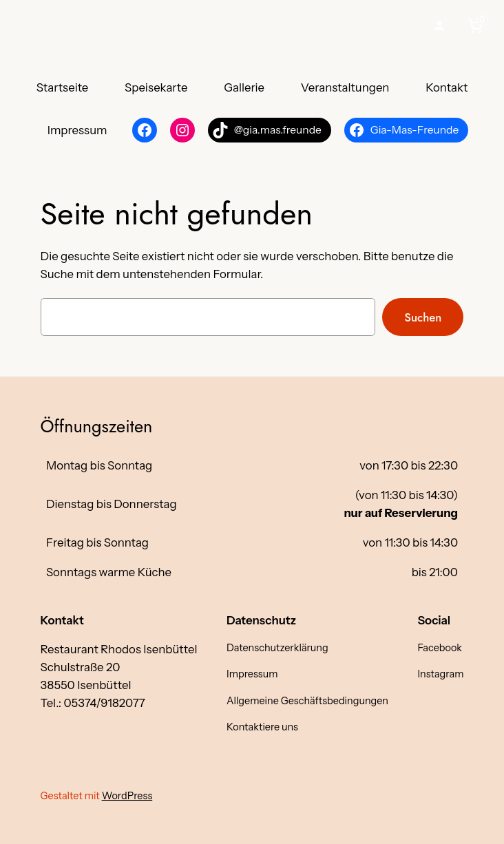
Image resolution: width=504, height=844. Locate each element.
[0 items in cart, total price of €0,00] (478, 25)
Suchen (423, 317)
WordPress (127, 796)
